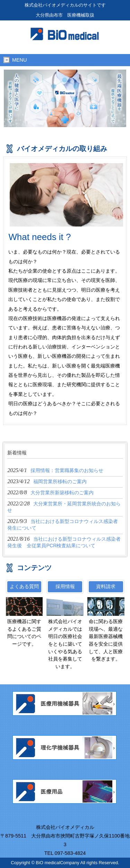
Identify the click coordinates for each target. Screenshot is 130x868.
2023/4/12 (47, 481)
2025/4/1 (55, 470)
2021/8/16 (64, 542)
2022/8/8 (50, 492)
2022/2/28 (64, 507)
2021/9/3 (62, 524)
